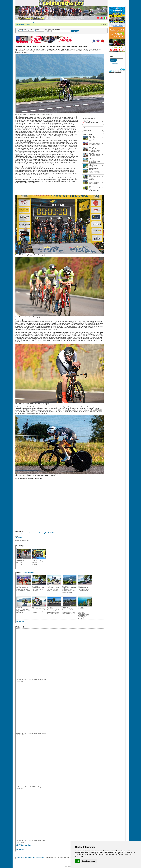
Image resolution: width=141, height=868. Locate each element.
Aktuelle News (20, 24)
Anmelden (74, 22)
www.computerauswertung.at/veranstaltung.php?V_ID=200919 (35, 533)
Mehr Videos (21, 850)
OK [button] (78, 861)
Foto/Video (43, 22)
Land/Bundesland (22, 29)
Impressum (66, 865)
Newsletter (28, 24)
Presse (56, 865)
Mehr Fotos (20, 621)
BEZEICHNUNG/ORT (57, 29)
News (19, 22)
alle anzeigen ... (30, 572)
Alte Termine (48, 29)
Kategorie (38, 29)
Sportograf (19, 538)
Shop (58, 22)
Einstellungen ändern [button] (89, 861)
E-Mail (112, 56)
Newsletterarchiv (114, 63)
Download (50, 22)
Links (66, 22)
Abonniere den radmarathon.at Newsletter (31, 858)
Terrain (31, 29)
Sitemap (61, 865)
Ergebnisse (35, 22)
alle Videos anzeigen (24, 845)
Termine (27, 22)
